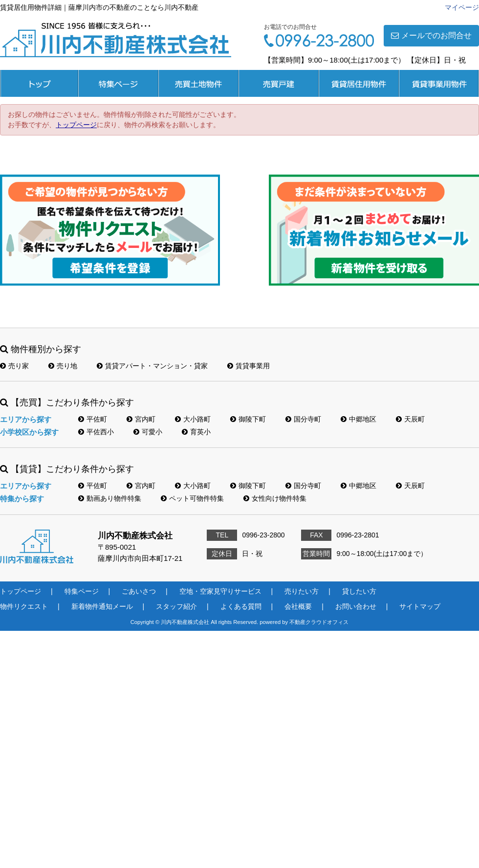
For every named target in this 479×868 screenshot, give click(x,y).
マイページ (462, 7)
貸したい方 (359, 591)
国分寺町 (303, 419)
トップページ (39, 83)
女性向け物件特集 (275, 498)
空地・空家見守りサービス (220, 591)
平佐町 (93, 419)
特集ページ (118, 83)
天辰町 (410, 419)
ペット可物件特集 (192, 498)
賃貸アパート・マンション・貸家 (152, 366)
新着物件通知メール (102, 606)
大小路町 (193, 419)
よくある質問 (241, 606)
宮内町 (141, 419)
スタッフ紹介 (176, 606)
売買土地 (198, 83)
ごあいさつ (139, 591)
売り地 (63, 366)
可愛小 (148, 432)
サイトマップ (420, 606)
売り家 (14, 366)
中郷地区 (359, 419)
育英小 (196, 432)
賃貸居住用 (359, 83)
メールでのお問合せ (431, 35)
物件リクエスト (24, 606)
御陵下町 (248, 419)
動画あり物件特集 (110, 498)
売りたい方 (302, 591)
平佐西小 (96, 432)
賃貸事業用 (439, 83)
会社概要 (298, 606)
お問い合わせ (356, 606)
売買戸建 (279, 83)
